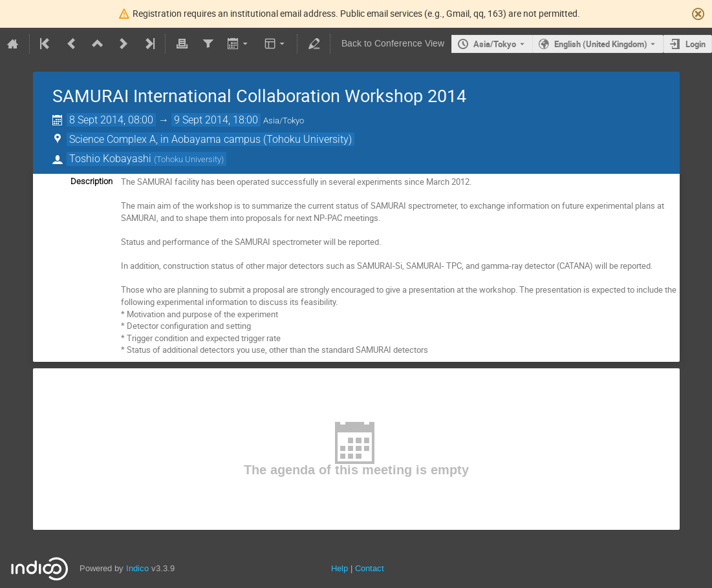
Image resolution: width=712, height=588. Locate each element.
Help (340, 568)
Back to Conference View (393, 44)
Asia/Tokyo (495, 44)
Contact (370, 568)
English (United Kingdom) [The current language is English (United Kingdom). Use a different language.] (601, 44)
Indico (137, 568)
